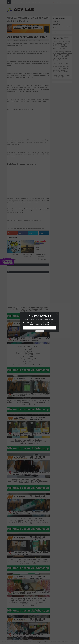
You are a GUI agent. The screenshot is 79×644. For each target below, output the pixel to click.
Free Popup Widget (39, 331)
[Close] (57, 314)
